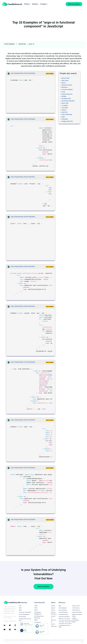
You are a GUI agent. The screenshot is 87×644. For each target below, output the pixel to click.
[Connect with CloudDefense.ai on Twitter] (12, 625)
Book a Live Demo (43, 587)
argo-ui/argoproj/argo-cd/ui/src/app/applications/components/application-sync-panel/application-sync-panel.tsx (24, 119)
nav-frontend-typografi (68, 101)
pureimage (65, 119)
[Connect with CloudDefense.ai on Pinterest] (12, 629)
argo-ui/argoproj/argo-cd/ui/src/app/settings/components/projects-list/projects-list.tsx (24, 177)
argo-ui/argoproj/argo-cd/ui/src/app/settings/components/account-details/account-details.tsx (24, 306)
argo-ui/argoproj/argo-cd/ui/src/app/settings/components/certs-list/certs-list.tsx (24, 266)
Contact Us (53, 617)
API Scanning (22, 617)
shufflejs (64, 96)
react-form (64, 112)
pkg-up (63, 83)
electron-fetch (65, 78)
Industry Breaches (77, 612)
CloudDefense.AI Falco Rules (65, 626)
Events (53, 624)
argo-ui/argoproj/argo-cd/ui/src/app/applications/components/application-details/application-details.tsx (24, 468)
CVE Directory (76, 608)
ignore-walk (65, 103)
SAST (20, 608)
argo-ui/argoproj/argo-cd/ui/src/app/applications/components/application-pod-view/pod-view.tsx (24, 217)
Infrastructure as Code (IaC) (25, 620)
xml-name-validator (67, 89)
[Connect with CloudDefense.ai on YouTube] (6, 629)
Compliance (37, 622)
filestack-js (65, 87)
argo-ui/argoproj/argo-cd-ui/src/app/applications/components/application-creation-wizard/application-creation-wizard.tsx (24, 362)
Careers (53, 606)
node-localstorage (67, 114)
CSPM (36, 606)
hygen (63, 117)
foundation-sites (66, 99)
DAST (20, 610)
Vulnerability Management (38, 613)
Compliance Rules (63, 614)
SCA (20, 606)
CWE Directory (76, 610)
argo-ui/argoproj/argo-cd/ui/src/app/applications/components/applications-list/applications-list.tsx (24, 73)
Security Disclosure (53, 613)
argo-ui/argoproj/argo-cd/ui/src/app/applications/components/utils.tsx (24, 519)
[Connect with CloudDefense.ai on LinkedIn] (6, 625)
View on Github (50, 74)
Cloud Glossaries (63, 612)
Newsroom (53, 626)
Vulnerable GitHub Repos (65, 621)
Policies (53, 610)
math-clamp (65, 80)
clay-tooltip (65, 108)
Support (53, 608)
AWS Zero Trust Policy (64, 619)
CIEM (36, 608)
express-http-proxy (67, 94)
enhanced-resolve (67, 85)
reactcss (64, 110)
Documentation (63, 610)
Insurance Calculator (64, 617)
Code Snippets (9, 44)
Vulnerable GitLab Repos (65, 623)
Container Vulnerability (25, 612)
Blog (60, 606)
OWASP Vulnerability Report (75, 620)
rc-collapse (65, 105)
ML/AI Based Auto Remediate (39, 617)
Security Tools (76, 606)
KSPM (36, 620)
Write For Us (53, 621)
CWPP (36, 610)
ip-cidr (63, 92)
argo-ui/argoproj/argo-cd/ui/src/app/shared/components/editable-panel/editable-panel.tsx (24, 420)
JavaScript (22, 44)
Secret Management (24, 614)
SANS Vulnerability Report (77, 615)
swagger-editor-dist (67, 121)
